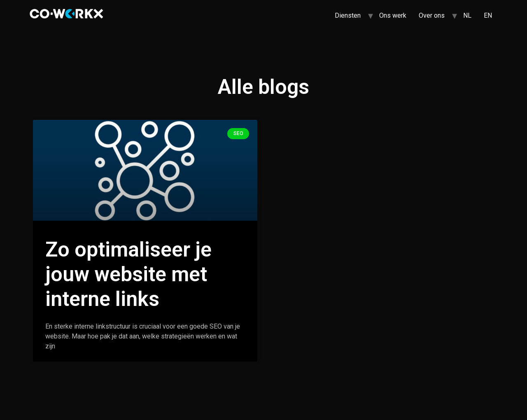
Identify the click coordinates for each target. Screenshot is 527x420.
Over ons (432, 15)
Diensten (348, 15)
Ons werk (393, 15)
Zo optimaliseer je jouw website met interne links (128, 274)
